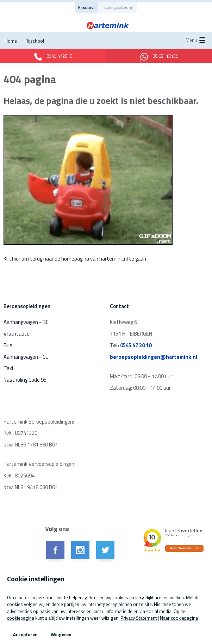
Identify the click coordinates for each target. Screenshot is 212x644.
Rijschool (35, 41)
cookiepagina (21, 618)
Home (11, 41)
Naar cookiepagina (179, 618)
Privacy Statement (139, 618)
